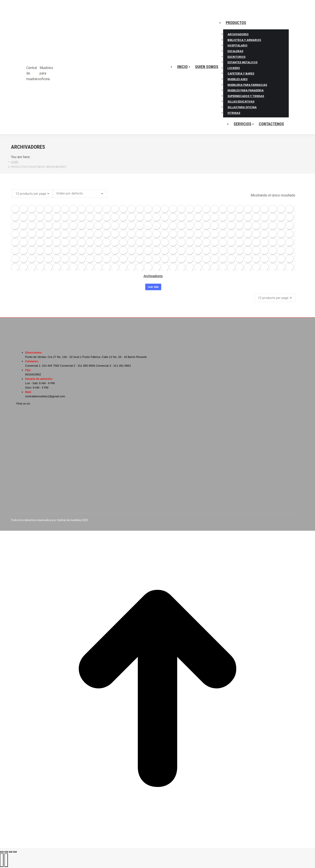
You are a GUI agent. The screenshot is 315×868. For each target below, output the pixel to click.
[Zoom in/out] (15, 852)
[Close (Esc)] (2, 852)
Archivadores (153, 276)
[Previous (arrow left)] (2, 860)
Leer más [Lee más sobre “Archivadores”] (153, 287)
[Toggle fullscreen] (10, 852)
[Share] (6, 852)
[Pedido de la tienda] (80, 194)
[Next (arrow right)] (6, 860)
